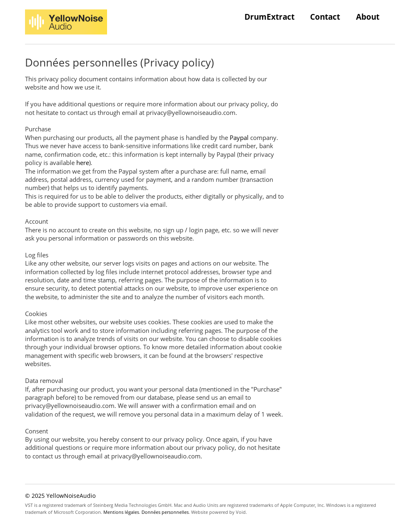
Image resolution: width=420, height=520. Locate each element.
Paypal (239, 137)
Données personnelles (165, 512)
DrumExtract (269, 17)
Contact (325, 17)
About (368, 17)
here (83, 163)
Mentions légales (121, 512)
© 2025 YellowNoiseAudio (60, 496)
